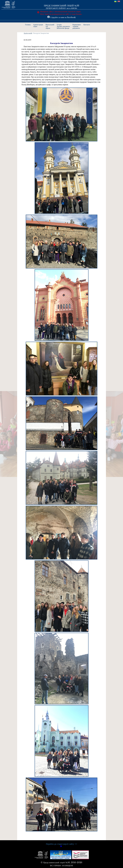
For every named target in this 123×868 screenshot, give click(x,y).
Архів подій (28, 33)
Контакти (87, 25)
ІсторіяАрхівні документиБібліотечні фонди (63, 26)
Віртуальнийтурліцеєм (50, 26)
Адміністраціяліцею (38, 26)
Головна (28, 25)
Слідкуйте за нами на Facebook (61, 17)
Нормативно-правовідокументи (77, 26)
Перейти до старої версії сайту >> (61, 844)
